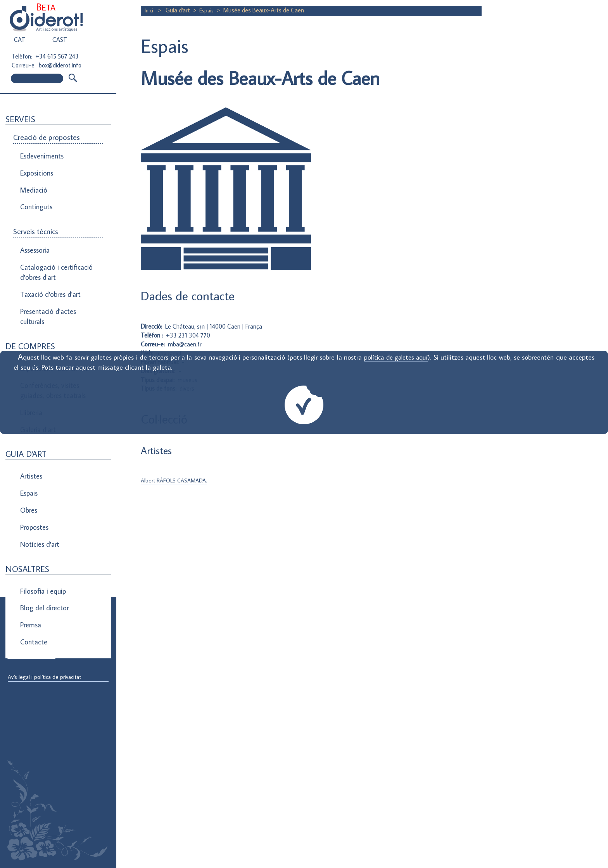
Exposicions (36, 167)
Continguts (35, 194)
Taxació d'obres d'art (48, 269)
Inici (150, 10)
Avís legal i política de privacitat (48, 677)
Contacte (33, 562)
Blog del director (43, 536)
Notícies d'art (39, 479)
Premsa (30, 549)
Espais (29, 440)
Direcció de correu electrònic (46, 624)
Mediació (32, 181)
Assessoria (34, 233)
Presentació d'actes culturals (46, 287)
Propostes (34, 466)
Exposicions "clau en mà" (53, 334)
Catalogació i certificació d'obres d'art (53, 251)
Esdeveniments (41, 154)
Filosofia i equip (41, 522)
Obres (28, 453)
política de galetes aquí (395, 357)
